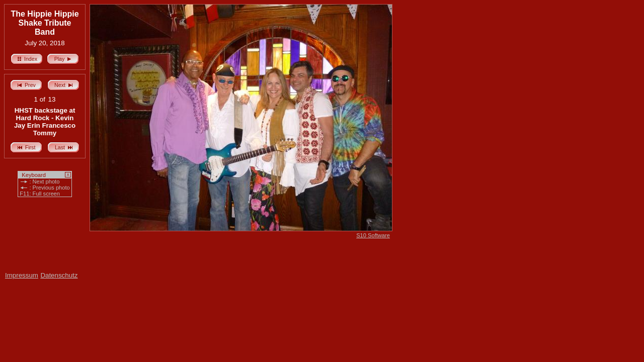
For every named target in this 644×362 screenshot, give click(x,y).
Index (27, 58)
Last (63, 146)
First (26, 146)
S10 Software (373, 235)
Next (63, 84)
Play (63, 58)
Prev (26, 84)
